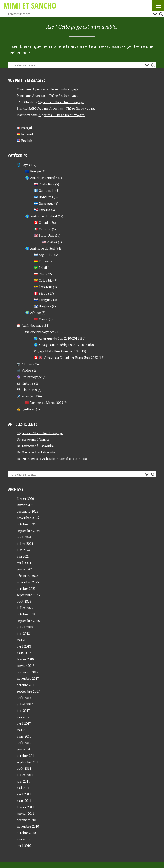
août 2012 (24, 743)
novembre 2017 (28, 678)
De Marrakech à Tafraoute (36, 452)
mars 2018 (24, 653)
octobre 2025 (26, 524)
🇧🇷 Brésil (40, 268)
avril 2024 (24, 563)
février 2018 (25, 659)
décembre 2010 (27, 820)
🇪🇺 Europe (33, 171)
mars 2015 (24, 736)
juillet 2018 (25, 627)
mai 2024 (23, 556)
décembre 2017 (27, 672)
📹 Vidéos (24, 370)
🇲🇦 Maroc (41, 319)
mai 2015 (23, 730)
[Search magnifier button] (161, 14)
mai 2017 (23, 717)
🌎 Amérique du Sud (40, 248)
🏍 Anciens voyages (40, 332)
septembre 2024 (28, 531)
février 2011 (25, 807)
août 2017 (24, 698)
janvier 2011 (26, 813)
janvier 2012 (26, 749)
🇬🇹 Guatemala (44, 190)
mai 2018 (23, 640)
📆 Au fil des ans (29, 325)
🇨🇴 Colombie (43, 280)
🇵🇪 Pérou (41, 293)
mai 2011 (23, 788)
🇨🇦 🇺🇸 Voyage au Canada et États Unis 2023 (66, 358)
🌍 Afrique (33, 313)
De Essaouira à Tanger (33, 439)
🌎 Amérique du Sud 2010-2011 (56, 338)
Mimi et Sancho (30, 5)
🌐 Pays (23, 165)
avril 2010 (24, 846)
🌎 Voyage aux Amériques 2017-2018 (61, 345)
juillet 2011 (25, 775)
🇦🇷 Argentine (43, 255)
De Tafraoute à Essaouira (35, 446)
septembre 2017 (28, 691)
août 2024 (24, 537)
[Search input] (79, 14)
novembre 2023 (28, 582)
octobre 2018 (26, 614)
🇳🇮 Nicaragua (44, 203)
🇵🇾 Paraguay (43, 300)
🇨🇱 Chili (40, 274)
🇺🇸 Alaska (50, 242)
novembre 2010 (28, 826)
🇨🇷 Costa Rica (44, 184)
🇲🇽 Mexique (42, 229)
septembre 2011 (28, 762)
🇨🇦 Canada (42, 223)
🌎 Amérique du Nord (41, 216)
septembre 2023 (28, 595)
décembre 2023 (27, 576)
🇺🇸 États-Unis (44, 235)
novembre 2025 (28, 518)
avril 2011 (24, 794)
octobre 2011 (26, 756)
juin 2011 (23, 781)
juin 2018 (23, 633)
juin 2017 (23, 711)
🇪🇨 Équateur (43, 287)
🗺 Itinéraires (27, 390)
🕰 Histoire (25, 383)
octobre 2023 (26, 588)
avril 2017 (24, 723)
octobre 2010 (26, 833)
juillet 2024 (25, 543)
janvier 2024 (26, 569)
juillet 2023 (25, 608)
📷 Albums (25, 364)
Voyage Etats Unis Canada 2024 (57, 351)
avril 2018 (24, 646)
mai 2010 (23, 839)
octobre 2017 (26, 685)
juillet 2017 (25, 704)
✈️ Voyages (25, 396)
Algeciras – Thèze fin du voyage (55, 89)
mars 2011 (24, 801)
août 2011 (24, 768)
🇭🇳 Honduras (43, 197)
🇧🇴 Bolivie (41, 261)
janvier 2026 (26, 505)
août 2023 (24, 601)
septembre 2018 (28, 621)
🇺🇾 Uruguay (42, 306)
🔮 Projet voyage (29, 377)
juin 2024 (23, 550)
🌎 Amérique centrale (41, 178)
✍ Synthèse (26, 409)
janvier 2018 (26, 666)
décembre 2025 (27, 511)
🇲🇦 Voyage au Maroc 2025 (44, 403)
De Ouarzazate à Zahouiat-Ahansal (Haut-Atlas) (52, 459)
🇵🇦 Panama (42, 210)
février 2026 (25, 498)
